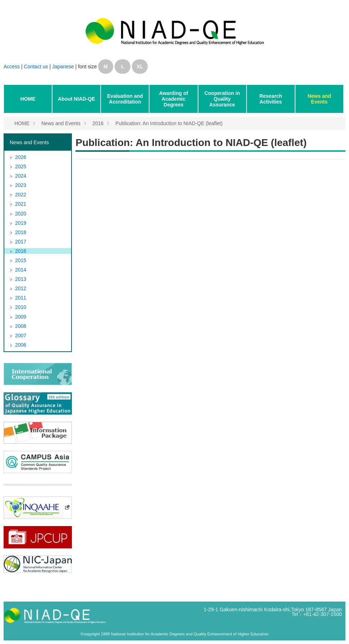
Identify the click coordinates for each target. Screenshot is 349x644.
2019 (21, 223)
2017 (21, 242)
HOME (28, 99)
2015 (21, 260)
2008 (21, 326)
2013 (21, 279)
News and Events (319, 99)
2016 (98, 123)
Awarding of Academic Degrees (174, 99)
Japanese (63, 67)
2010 (21, 307)
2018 (21, 232)
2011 (21, 298)
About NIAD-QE (76, 99)
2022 (21, 195)
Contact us (37, 67)
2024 (21, 176)
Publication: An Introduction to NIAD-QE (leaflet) (169, 123)
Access (12, 67)
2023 (21, 185)
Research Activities (271, 99)
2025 (21, 166)
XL (140, 67)
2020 (21, 214)
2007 (21, 335)
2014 (21, 270)
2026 (21, 157)
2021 (21, 204)
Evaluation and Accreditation (125, 99)
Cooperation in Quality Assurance (222, 99)
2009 (21, 317)
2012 (21, 288)
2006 (21, 345)
